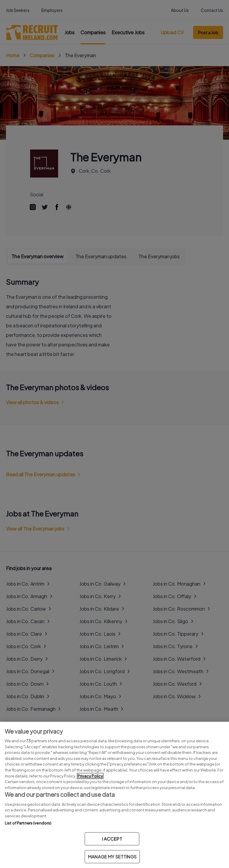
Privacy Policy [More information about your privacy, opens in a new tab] (90, 776)
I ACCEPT (112, 839)
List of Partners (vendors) (28, 823)
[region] (114, 795)
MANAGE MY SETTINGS (112, 857)
